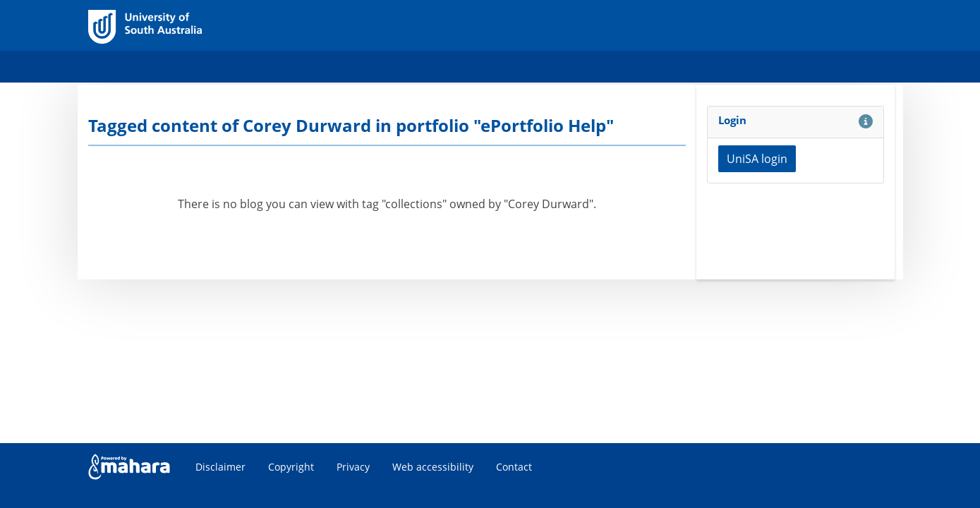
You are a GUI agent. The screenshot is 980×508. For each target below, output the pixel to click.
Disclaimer (220, 467)
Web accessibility (433, 467)
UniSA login (757, 159)
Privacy (353, 467)
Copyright (291, 467)
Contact (514, 467)
